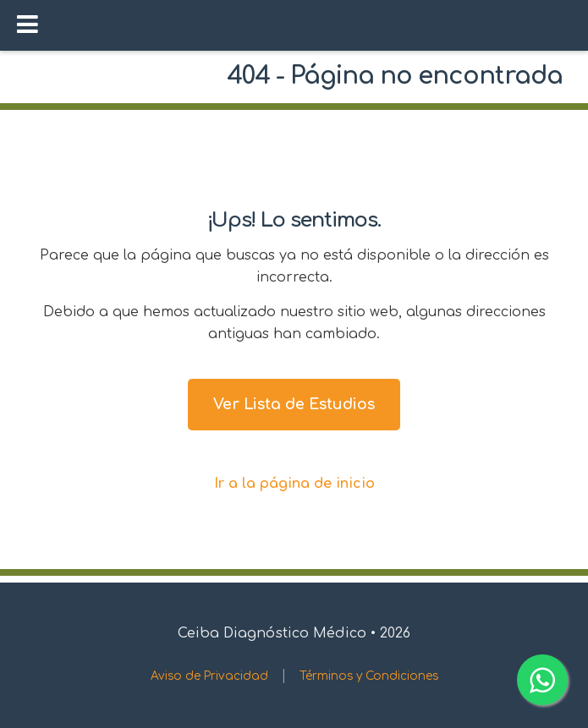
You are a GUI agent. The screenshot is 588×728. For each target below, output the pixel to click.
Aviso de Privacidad (209, 676)
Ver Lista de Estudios (294, 404)
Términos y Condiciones (369, 676)
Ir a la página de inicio (294, 484)
